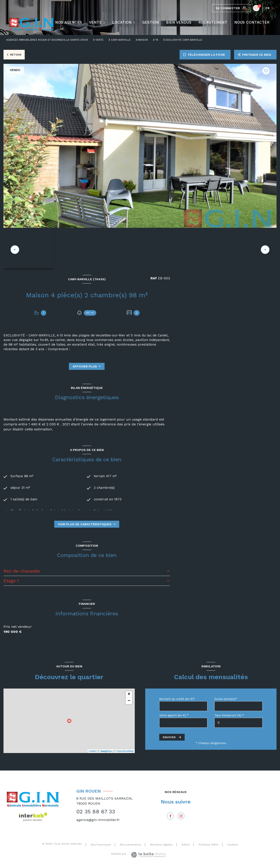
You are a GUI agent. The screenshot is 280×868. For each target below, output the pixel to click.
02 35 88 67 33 (96, 812)
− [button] (129, 701)
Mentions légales (161, 845)
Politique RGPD (208, 845)
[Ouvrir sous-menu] (105, 22)
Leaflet (92, 751)
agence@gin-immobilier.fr (98, 820)
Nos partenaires (130, 845)
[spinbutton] (238, 723)
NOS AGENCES (69, 22)
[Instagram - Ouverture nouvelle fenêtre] (181, 816)
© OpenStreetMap (124, 751)
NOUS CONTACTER (252, 22)
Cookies (233, 845)
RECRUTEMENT (213, 22)
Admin (186, 845)
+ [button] (129, 694)
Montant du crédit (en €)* (177, 699)
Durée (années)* (226, 699)
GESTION (151, 22)
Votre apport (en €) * (174, 715)
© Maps (105, 751)
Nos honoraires (101, 845)
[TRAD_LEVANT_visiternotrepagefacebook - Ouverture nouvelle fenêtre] (170, 816)
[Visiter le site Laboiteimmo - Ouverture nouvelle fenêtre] (148, 855)
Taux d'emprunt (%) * (229, 715)
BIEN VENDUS (179, 22)
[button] (265, 250)
